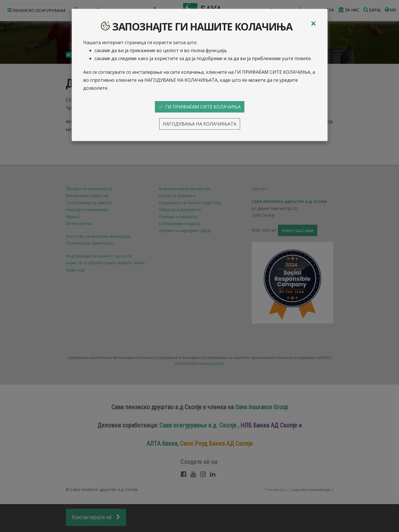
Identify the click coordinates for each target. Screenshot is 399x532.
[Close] (313, 24)
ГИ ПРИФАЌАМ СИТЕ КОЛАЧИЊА (200, 107)
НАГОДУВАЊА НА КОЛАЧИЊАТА (200, 124)
